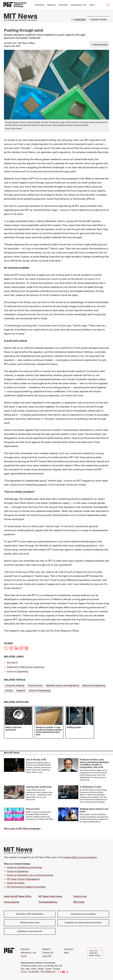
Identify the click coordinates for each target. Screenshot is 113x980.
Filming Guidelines (48, 902)
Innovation (63, 5)
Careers (48, 969)
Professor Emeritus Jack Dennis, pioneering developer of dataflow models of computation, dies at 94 (94, 763)
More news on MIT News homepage (22, 828)
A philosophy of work (90, 787)
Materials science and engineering (63, 686)
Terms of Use (80, 896)
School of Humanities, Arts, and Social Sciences (30, 875)
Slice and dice (33, 809)
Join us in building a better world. (95, 953)
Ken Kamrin (12, 662)
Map (28, 969)
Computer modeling (15, 686)
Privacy (24, 972)
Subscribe (80, 20)
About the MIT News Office (18, 896)
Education (40, 5)
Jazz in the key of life (36, 760)
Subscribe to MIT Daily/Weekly (30, 914)
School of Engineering (17, 671)
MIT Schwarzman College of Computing (26, 887)
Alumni (24, 956)
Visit (23, 969)
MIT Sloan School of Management (23, 879)
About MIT (47, 956)
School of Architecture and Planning (24, 867)
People (41, 969)
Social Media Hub (48, 972)
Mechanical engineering (94, 686)
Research (52, 5)
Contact (56, 969)
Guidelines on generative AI (30, 931)
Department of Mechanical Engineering (26, 667)
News (66, 953)
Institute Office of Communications (80, 857)
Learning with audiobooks (39, 787)
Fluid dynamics (35, 686)
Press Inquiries (12, 902)
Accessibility (34, 972)
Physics (9, 691)
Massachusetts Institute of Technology (38, 963)
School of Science (16, 883)
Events (34, 969)
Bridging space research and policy (94, 810)
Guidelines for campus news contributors (83, 923)
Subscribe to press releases (83, 914)
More (93, 5)
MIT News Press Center (50, 896)
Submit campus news (30, 923)
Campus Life (48, 953)
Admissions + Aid (79, 5)
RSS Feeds (79, 902)
